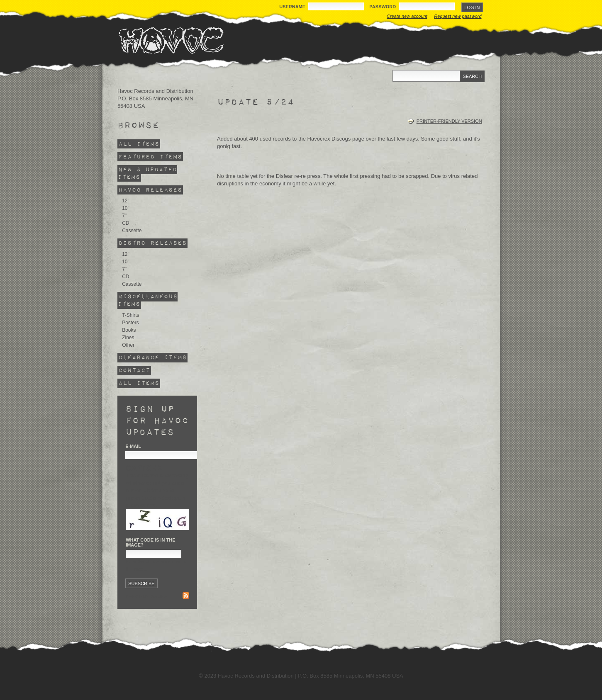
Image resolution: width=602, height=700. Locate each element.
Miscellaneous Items (147, 300)
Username (293, 7)
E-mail (133, 446)
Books (129, 330)
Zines (128, 338)
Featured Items (150, 157)
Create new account (407, 16)
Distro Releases (152, 243)
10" (126, 208)
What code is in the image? (150, 542)
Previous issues (146, 596)
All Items (139, 144)
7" (124, 216)
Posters (130, 323)
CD (126, 223)
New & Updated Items (147, 173)
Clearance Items (152, 358)
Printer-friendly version (445, 121)
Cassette (132, 231)
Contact (134, 371)
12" (126, 201)
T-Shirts (130, 315)
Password (383, 7)
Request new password (458, 16)
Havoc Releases (150, 190)
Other (128, 345)
